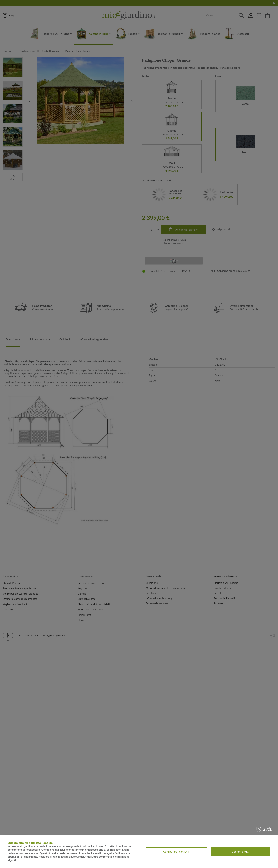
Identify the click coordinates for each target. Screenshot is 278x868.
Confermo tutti (240, 852)
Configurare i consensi (176, 852)
